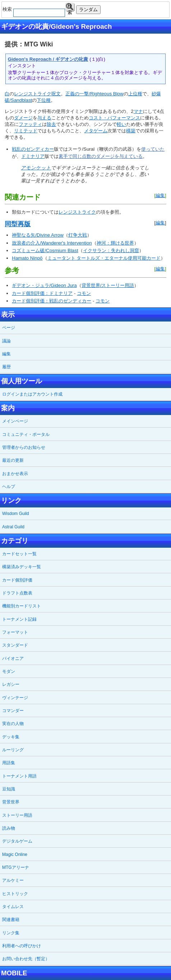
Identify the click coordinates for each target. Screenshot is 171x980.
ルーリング (13, 750)
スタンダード (15, 645)
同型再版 (18, 224)
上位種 (135, 94)
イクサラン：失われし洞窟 (111, 250)
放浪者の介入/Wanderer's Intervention (52, 243)
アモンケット (36, 168)
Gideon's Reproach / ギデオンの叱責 (48, 59)
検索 (70, 7)
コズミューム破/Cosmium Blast (45, 250)
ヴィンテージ (15, 698)
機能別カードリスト (22, 606)
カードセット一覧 (19, 554)
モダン (9, 671)
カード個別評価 (17, 580)
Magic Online (15, 854)
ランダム (88, 10)
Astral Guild (13, 527)
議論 (6, 341)
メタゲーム (96, 131)
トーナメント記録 (19, 619)
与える (44, 118)
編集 (160, 195)
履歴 (6, 367)
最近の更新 (13, 460)
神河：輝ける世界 (115, 243)
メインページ (15, 421)
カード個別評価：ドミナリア (42, 293)
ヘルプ (9, 487)
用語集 (9, 763)
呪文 (56, 94)
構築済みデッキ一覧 (22, 567)
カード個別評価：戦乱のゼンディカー (52, 301)
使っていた (153, 149)
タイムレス (13, 907)
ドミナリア (33, 156)
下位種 (44, 100)
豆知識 (9, 789)
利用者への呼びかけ (22, 946)
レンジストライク (33, 94)
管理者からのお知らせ (24, 447)
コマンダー (13, 711)
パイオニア (13, 658)
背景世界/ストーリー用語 (108, 285)
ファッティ (30, 124)
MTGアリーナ (16, 867)
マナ (138, 111)
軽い (121, 124)
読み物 (9, 828)
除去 (51, 124)
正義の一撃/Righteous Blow (94, 94)
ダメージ (23, 118)
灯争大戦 (78, 235)
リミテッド (26, 131)
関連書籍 (11, 920)
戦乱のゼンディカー (33, 149)
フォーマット (15, 632)
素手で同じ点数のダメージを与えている (101, 156)
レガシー (11, 684)
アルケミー (13, 880)
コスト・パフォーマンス (114, 118)
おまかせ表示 (15, 474)
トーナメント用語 (19, 776)
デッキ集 (11, 737)
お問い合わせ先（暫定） (26, 959)
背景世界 (11, 802)
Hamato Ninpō (27, 258)
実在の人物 (13, 724)
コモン (84, 293)
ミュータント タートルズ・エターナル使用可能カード (104, 258)
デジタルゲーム (17, 841)
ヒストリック (15, 894)
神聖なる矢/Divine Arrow (38, 235)
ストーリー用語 (17, 815)
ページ (9, 328)
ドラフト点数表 (17, 593)
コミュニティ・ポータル (26, 434)
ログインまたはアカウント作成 (32, 394)
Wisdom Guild (16, 514)
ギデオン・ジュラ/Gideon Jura (44, 285)
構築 (131, 131)
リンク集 (11, 933)
